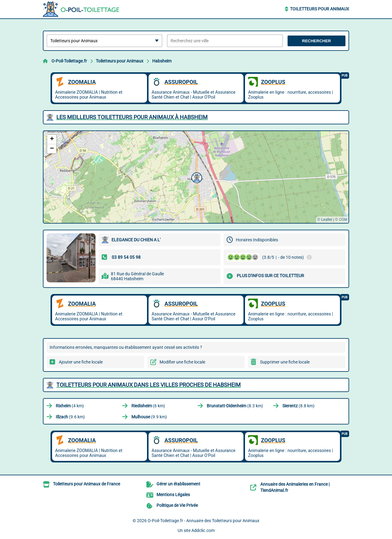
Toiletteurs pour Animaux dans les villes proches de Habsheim (149, 385)
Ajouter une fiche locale (81, 362)
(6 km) (148, 406)
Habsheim (162, 61)
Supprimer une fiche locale (285, 362)
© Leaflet (325, 220)
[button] (196, 177)
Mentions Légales (173, 495)
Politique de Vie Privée (177, 505)
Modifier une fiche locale (182, 362)
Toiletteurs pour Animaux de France (87, 484)
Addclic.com (203, 530)
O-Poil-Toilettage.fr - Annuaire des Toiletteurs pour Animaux (204, 521)
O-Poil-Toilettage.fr (69, 61)
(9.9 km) (149, 417)
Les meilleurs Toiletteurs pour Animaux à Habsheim (132, 117)
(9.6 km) (70, 417)
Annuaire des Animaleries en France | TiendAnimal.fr (295, 487)
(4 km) (70, 406)
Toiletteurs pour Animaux (320, 9)
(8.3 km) (235, 406)
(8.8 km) (298, 406)
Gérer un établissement (178, 484)
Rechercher (316, 41)
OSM (343, 220)
